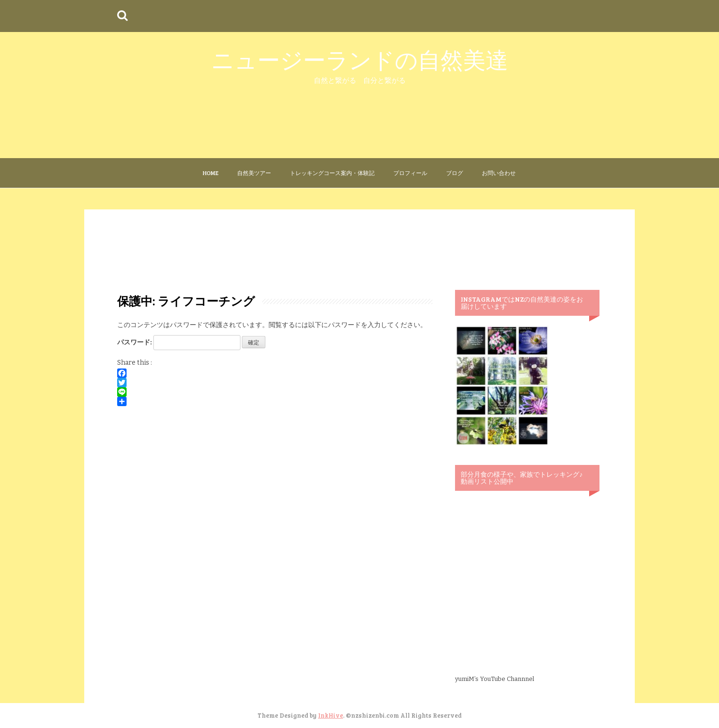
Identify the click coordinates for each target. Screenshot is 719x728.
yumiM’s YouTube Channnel (495, 679)
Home (211, 173)
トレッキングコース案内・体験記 (332, 173)
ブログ (455, 173)
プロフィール (410, 173)
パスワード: (179, 343)
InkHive (331, 715)
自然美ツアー (254, 173)
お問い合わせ (499, 173)
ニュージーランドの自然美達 (360, 59)
